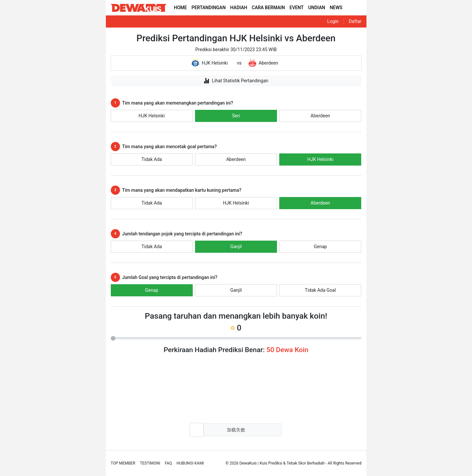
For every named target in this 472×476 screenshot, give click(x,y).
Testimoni (150, 463)
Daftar (355, 21)
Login (333, 21)
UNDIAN (317, 8)
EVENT (296, 8)
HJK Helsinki (152, 116)
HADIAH (239, 8)
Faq (168, 463)
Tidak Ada (151, 159)
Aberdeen (321, 116)
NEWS (336, 8)
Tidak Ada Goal (320, 290)
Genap (320, 247)
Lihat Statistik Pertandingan (236, 81)
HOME (181, 8)
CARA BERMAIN (268, 8)
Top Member (123, 463)
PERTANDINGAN (208, 8)
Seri (236, 116)
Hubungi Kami (190, 463)
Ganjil (236, 247)
